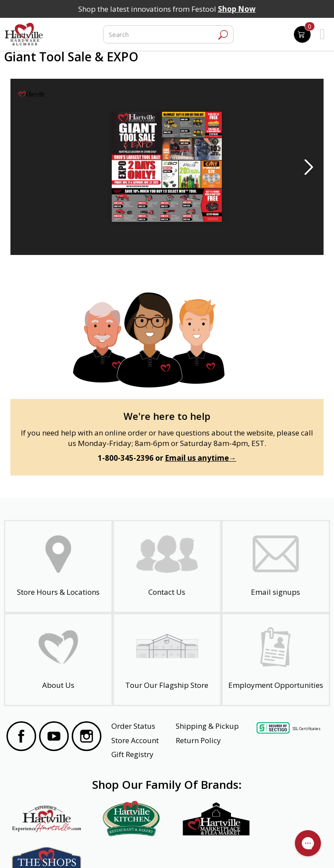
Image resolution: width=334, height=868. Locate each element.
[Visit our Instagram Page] (87, 737)
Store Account (135, 740)
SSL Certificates (307, 728)
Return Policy (198, 740)
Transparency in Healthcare (209, 849)
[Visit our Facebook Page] (21, 737)
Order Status (133, 726)
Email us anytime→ (200, 458)
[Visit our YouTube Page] (54, 737)
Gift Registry (132, 754)
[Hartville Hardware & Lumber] (24, 34)
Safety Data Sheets (140, 849)
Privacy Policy (90, 849)
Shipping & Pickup (207, 726)
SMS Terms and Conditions (286, 849)
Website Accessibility (40, 849)
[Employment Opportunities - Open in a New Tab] (276, 660)
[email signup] (276, 566)
